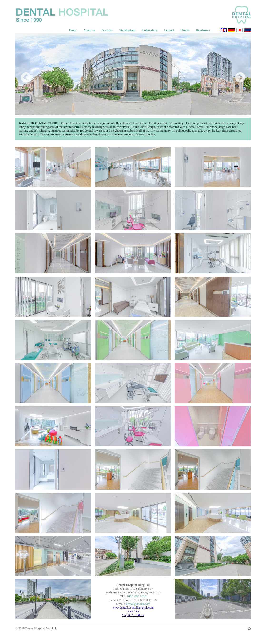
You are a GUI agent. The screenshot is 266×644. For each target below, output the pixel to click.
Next (237, 74)
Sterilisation (127, 30)
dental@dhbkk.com (138, 604)
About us (89, 30)
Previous (22, 74)
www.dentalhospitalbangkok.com (133, 608)
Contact (169, 30)
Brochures (203, 30)
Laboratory (150, 30)
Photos (185, 30)
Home (73, 30)
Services (107, 30)
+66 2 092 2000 (136, 596)
